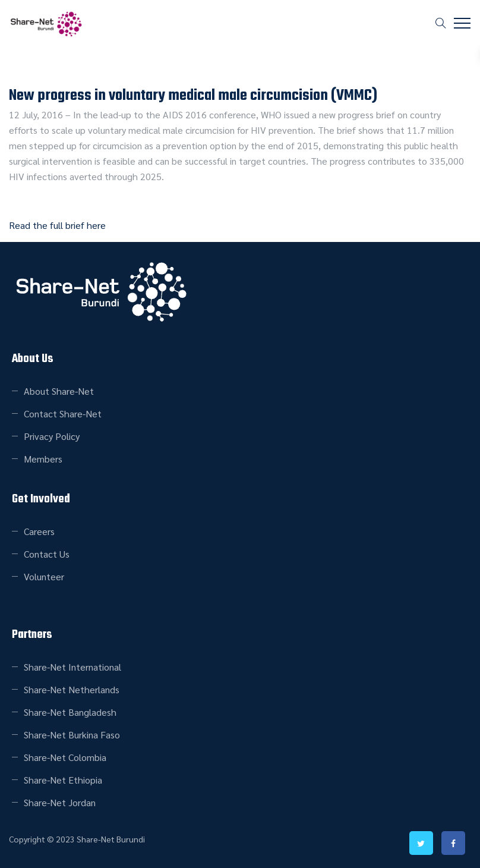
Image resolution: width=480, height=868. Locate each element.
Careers (39, 531)
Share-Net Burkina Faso (72, 735)
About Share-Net (59, 391)
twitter (421, 843)
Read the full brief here (57, 225)
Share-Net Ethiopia (63, 780)
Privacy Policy (52, 436)
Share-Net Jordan (60, 802)
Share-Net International (72, 667)
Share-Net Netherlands (72, 689)
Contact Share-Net (63, 413)
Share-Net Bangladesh (70, 712)
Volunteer (44, 576)
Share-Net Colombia (65, 757)
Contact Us (47, 554)
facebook (453, 843)
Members (43, 459)
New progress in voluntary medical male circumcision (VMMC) (193, 96)
